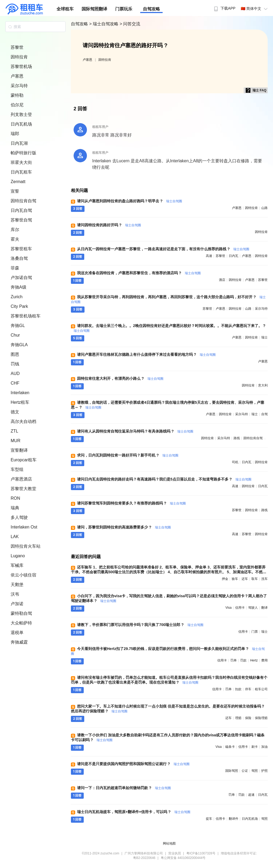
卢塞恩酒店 (21, 479)
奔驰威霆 (19, 642)
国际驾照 (232, 771)
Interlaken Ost (24, 527)
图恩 (15, 354)
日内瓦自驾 (21, 210)
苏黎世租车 (21, 249)
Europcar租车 (24, 460)
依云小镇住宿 (23, 575)
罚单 (234, 660)
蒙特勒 (17, 95)
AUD (15, 374)
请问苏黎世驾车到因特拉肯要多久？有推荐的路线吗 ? (131, 503)
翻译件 (234, 819)
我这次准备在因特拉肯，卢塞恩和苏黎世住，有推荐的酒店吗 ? (139, 273)
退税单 (17, 633)
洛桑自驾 (19, 258)
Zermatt (18, 182)
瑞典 (15, 508)
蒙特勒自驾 (21, 613)
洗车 (264, 579)
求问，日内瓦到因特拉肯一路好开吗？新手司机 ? (128, 455)
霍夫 (15, 239)
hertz (254, 660)
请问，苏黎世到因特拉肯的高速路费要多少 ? (124, 527)
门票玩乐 (124, 9)
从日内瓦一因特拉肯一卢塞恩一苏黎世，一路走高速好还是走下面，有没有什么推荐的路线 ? (163, 249)
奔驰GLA (19, 345)
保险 (248, 718)
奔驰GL (18, 326)
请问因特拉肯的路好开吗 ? (109, 225)
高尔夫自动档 (23, 421)
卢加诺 (17, 604)
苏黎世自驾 (21, 220)
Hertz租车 (20, 402)
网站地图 (169, 843)
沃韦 (15, 594)
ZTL (14, 431)
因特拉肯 (19, 57)
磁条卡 (230, 747)
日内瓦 (234, 256)
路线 (237, 438)
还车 (245, 579)
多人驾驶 (19, 517)
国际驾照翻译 (94, 9)
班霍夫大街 (21, 162)
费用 (264, 660)
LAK (15, 537)
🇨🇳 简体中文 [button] (255, 9)
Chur (15, 335)
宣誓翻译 (19, 450)
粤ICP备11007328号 (201, 853)
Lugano (18, 556)
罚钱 (15, 364)
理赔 (238, 718)
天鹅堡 (17, 585)
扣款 (238, 689)
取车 (255, 579)
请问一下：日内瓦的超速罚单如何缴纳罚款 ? (124, 788)
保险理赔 (261, 718)
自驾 (264, 414)
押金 (225, 579)
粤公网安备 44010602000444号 (183, 858)
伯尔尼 (17, 105)
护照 (264, 771)
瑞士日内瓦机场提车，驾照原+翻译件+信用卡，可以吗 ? (134, 812)
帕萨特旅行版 (23, 153)
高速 (209, 256)
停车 (248, 689)
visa (228, 608)
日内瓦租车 (21, 172)
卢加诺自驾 (21, 278)
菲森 (15, 268)
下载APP (224, 8)
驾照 (255, 771)
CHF (15, 383)
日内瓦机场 (21, 124)
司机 (235, 462)
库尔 (15, 230)
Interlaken (20, 393)
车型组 (17, 469)
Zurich (17, 297)
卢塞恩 (17, 76)
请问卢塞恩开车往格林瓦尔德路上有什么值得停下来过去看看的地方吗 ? (146, 354)
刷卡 (255, 747)
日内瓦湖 (19, 143)
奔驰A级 (19, 287)
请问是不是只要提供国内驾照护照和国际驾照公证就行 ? (133, 764)
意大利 (263, 385)
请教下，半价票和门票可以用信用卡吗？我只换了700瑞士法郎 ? (140, 625)
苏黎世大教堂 (23, 489)
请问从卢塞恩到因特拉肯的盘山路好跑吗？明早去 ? (130, 201)
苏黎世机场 (21, 66)
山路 (264, 208)
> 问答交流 (130, 24)
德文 (15, 412)
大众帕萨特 (21, 623)
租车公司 (261, 689)
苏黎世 (17, 47)
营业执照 (175, 853)
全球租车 (65, 9)
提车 (209, 819)
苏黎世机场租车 (26, 316)
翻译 (264, 608)
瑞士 (264, 337)
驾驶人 (253, 608)
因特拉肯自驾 (23, 201)
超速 (251, 795)
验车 (235, 579)
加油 (264, 747)
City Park (19, 306)
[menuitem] (224, 7)
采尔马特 (19, 86)
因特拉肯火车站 (26, 546)
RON (15, 498)
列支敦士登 (21, 114)
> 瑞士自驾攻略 (104, 24)
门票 (255, 632)
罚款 (243, 660)
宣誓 (15, 191)
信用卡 (240, 608)
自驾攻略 (151, 9)
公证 (245, 771)
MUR (15, 441)
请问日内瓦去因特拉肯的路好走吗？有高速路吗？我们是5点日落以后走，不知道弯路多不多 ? (164, 479)
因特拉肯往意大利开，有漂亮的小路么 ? (120, 378)
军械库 (17, 565)
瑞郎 (15, 134)
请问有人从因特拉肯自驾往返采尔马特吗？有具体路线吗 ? (135, 431)
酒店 (222, 280)
